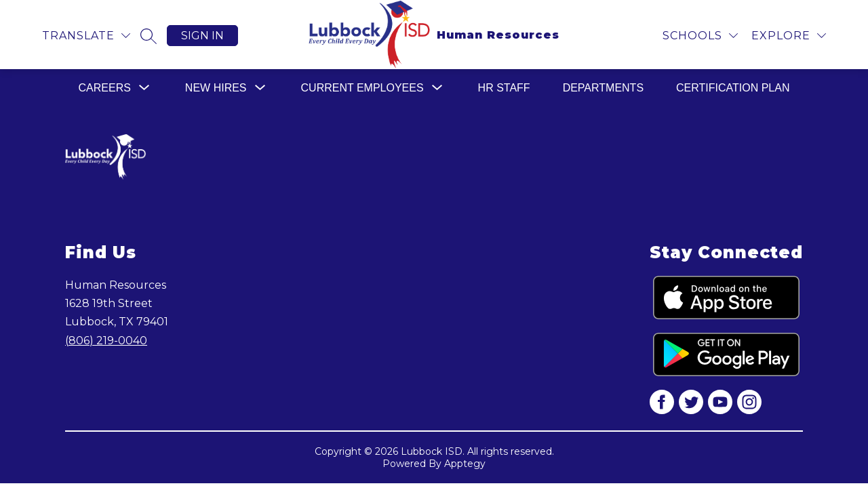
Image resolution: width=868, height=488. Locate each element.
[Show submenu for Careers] (105, 88)
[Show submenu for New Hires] (216, 88)
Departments (603, 88)
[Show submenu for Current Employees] (362, 88)
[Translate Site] (86, 36)
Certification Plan (733, 88)
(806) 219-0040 (106, 341)
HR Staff (504, 88)
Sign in (202, 36)
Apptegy (465, 464)
